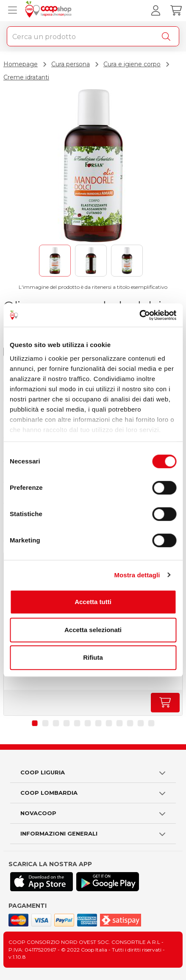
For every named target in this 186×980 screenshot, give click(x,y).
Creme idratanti (26, 77)
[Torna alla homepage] (49, 11)
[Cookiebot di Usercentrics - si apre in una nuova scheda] (139, 315)
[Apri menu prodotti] (11, 11)
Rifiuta (93, 657)
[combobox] (93, 36)
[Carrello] (176, 11)
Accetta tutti (93, 602)
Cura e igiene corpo (132, 64)
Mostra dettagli (137, 575)
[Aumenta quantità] (165, 703)
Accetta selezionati (93, 630)
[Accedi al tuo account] (155, 11)
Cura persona (71, 64)
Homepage (21, 64)
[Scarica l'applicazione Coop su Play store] (108, 882)
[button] (35, 723)
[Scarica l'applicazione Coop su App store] (42, 882)
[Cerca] (168, 37)
